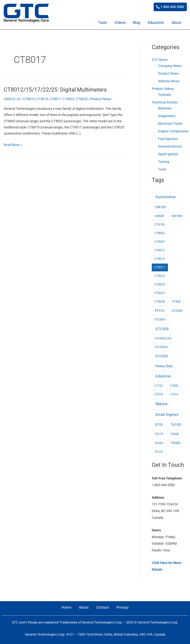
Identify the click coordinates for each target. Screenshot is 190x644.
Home (66, 606)
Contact (103, 606)
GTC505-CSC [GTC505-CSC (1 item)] (163, 337)
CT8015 (42, 99)
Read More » (13, 144)
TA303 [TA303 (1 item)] (159, 442)
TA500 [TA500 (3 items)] (176, 442)
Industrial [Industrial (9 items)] (163, 375)
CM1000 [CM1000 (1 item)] (177, 215)
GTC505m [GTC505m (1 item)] (161, 346)
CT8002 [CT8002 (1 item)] (160, 232)
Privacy (123, 606)
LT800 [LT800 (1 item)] (174, 384)
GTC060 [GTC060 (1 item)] (177, 309)
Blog (137, 23)
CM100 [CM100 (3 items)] (160, 206)
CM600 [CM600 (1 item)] (159, 215)
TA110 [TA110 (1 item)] (159, 433)
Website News (169, 81)
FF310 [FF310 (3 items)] (160, 309)
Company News (170, 66)
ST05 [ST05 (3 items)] (159, 424)
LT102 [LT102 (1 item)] (159, 384)
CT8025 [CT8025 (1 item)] (160, 283)
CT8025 (82, 99)
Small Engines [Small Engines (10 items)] (167, 413)
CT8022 (69, 99)
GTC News (160, 60)
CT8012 (29, 99)
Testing (164, 161)
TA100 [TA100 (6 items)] (176, 424)
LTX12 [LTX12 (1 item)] (174, 393)
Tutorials (164, 94)
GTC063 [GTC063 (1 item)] (160, 318)
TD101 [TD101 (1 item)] (159, 451)
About (176, 23)
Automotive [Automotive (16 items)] (166, 196)
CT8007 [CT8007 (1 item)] (160, 240)
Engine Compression (173, 130)
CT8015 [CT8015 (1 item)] (160, 258)
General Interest (170, 145)
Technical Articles (165, 102)
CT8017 (55, 99)
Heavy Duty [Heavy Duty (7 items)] (164, 365)
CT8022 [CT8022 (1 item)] (160, 275)
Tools (102, 23)
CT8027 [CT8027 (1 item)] (160, 292)
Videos (120, 23)
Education (156, 23)
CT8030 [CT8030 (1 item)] (160, 300)
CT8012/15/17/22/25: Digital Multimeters (59, 90)
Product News (101, 99)
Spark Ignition (168, 153)
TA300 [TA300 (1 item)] (175, 433)
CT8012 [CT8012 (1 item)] (160, 249)
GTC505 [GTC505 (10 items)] (162, 328)
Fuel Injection (168, 138)
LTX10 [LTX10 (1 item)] (159, 393)
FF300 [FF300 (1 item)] (176, 300)
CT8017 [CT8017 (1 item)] (160, 266)
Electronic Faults (170, 123)
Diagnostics (167, 115)
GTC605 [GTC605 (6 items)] (162, 355)
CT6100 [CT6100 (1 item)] (160, 223)
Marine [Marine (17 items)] (161, 403)
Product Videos (163, 88)
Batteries (165, 108)
